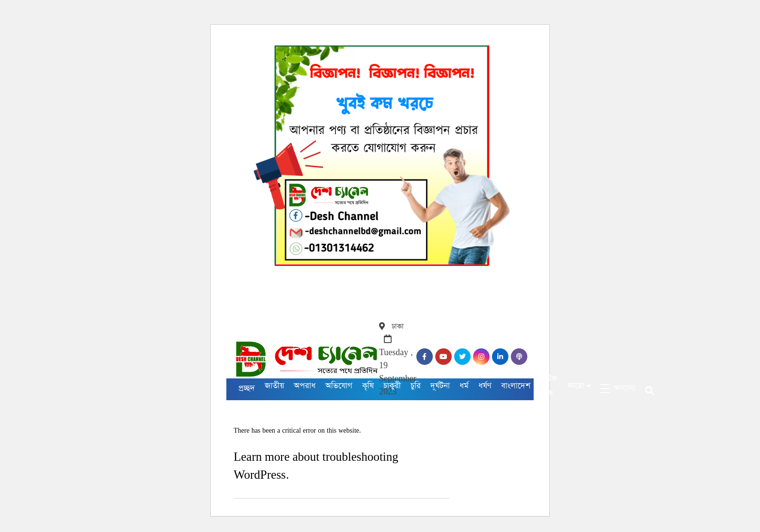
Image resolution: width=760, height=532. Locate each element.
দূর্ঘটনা (440, 386)
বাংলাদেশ (516, 386)
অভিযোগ (339, 386)
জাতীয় (274, 386)
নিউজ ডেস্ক (549, 386)
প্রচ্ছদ (247, 388)
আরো (576, 386)
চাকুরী (392, 386)
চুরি (416, 386)
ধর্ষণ (485, 386)
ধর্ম (464, 386)
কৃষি (368, 386)
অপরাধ (305, 386)
